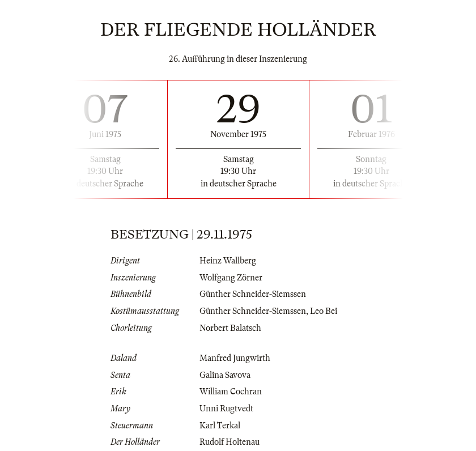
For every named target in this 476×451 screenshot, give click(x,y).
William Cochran (231, 392)
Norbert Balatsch (230, 328)
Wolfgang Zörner (231, 278)
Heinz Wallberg (228, 261)
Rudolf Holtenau (229, 442)
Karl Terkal (220, 426)
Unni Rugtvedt (226, 409)
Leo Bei (324, 311)
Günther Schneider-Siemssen (253, 294)
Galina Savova (225, 375)
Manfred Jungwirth (235, 358)
